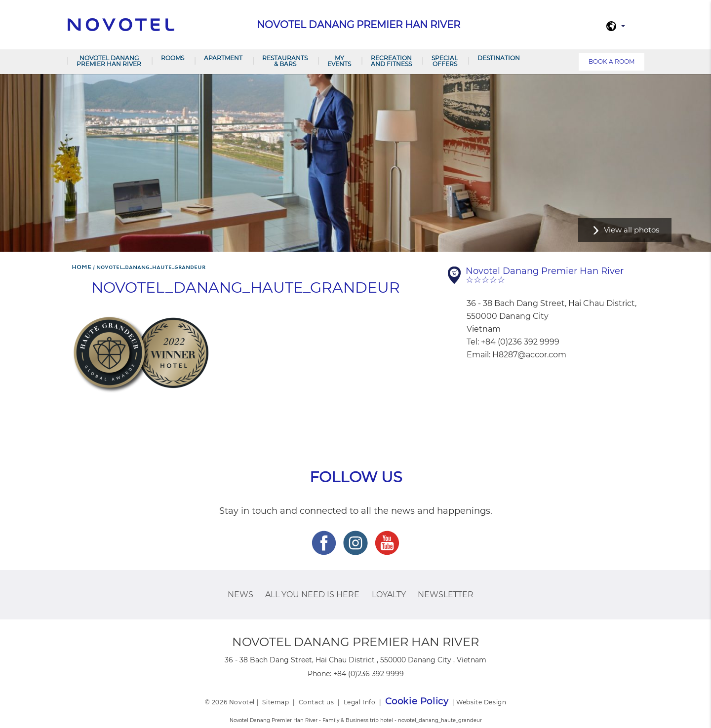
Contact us (316, 702)
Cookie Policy (417, 701)
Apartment (223, 58)
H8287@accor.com (529, 355)
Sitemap (276, 702)
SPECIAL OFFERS (445, 61)
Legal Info (360, 702)
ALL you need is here (312, 594)
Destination (499, 58)
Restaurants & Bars (285, 61)
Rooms (173, 58)
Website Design (481, 702)
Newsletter (446, 594)
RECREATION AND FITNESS (391, 61)
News (240, 594)
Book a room (612, 61)
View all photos (632, 230)
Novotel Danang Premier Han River (109, 61)
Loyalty (389, 594)
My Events (339, 61)
